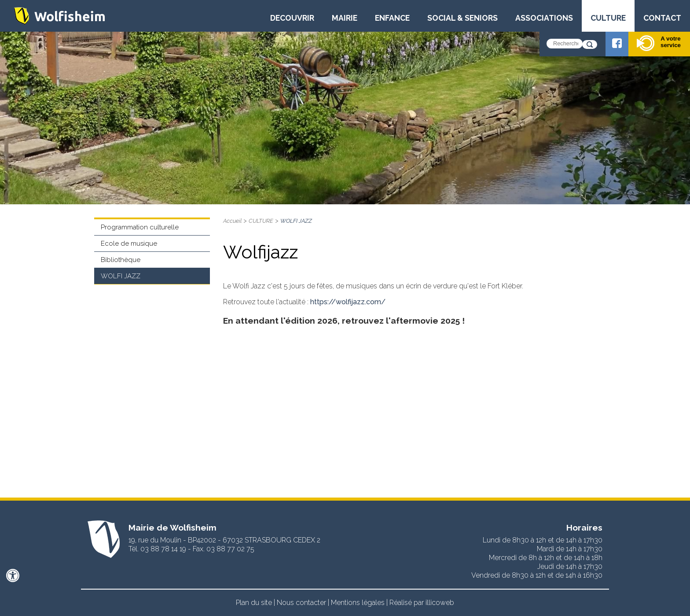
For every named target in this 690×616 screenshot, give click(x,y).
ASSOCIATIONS (544, 18)
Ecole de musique (129, 243)
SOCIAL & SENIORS (462, 18)
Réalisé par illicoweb (422, 603)
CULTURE (608, 18)
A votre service (659, 43)
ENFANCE (392, 18)
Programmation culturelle (140, 227)
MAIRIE (345, 18)
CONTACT (662, 18)
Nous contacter (301, 603)
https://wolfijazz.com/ (348, 302)
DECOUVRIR (292, 18)
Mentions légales (358, 603)
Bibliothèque (121, 260)
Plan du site (254, 603)
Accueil (232, 221)
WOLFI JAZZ (121, 276)
